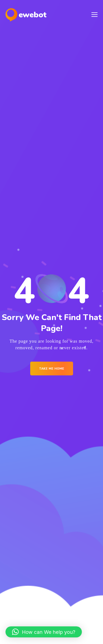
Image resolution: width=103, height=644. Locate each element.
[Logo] (26, 15)
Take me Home (52, 369)
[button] (44, 632)
